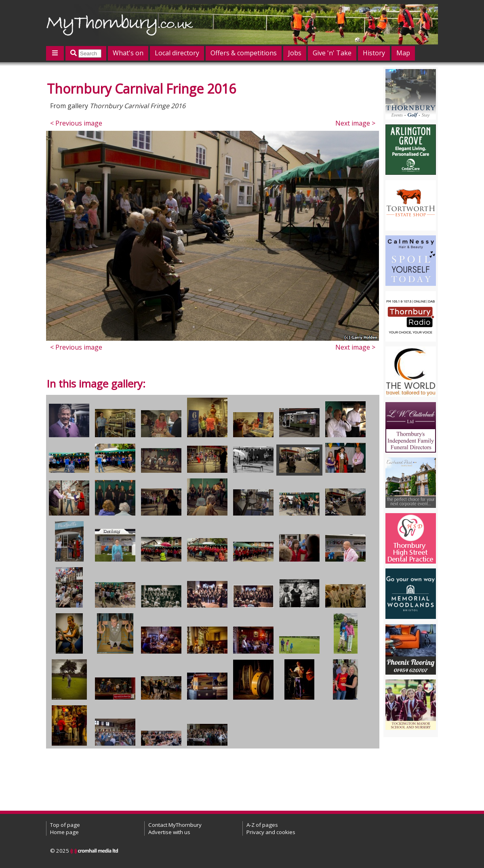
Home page (64, 832)
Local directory (177, 53)
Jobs (295, 53)
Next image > (355, 123)
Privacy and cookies (271, 832)
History (374, 53)
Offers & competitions (244, 53)
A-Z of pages (262, 825)
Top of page (65, 825)
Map (403, 53)
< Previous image (76, 123)
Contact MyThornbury (175, 825)
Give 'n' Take (332, 53)
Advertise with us (169, 832)
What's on (128, 53)
